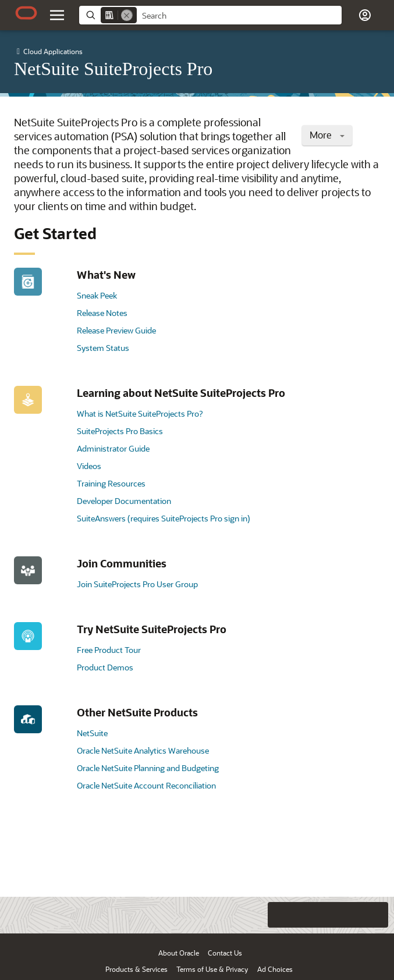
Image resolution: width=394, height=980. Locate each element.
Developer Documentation (124, 501)
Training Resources (111, 483)
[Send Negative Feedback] (352, 915)
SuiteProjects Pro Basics (120, 431)
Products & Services (136, 969)
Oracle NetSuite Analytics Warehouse (143, 750)
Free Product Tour (109, 650)
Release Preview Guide (116, 330)
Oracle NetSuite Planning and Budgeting (148, 768)
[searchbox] (239, 16)
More (327, 135)
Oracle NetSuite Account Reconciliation (146, 785)
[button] (365, 15)
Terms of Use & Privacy (212, 969)
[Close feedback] (234, 915)
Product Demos (105, 667)
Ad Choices (275, 969)
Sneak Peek (97, 295)
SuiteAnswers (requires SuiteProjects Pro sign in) (164, 518)
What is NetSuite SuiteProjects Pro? (140, 413)
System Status (103, 348)
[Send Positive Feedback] (375, 915)
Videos (89, 466)
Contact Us (225, 953)
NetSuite (92, 733)
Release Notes (102, 313)
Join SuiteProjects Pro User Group (137, 584)
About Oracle (179, 953)
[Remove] (127, 15)
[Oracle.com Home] (26, 13)
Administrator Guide (113, 448)
